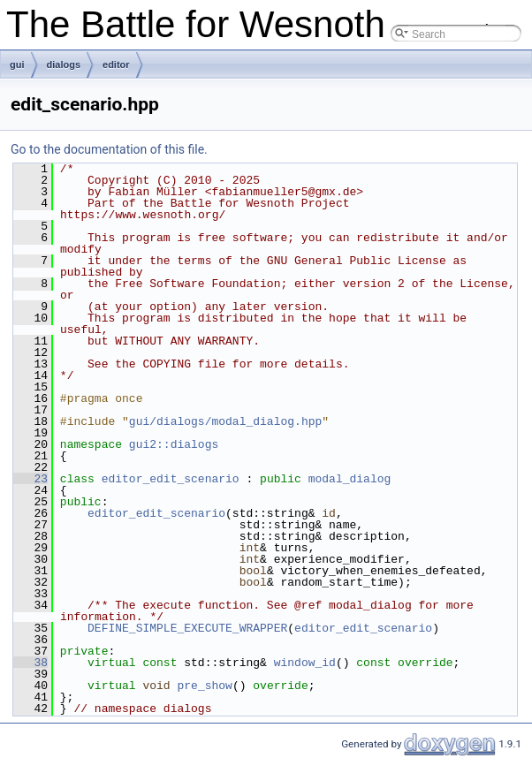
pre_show (204, 686)
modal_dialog (350, 479)
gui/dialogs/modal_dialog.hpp (225, 421)
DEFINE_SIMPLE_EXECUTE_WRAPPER (187, 628)
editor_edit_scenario (171, 479)
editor (116, 64)
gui (17, 64)
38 (30, 663)
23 (30, 479)
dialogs (64, 64)
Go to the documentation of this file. (109, 149)
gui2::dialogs (174, 444)
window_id (305, 663)
